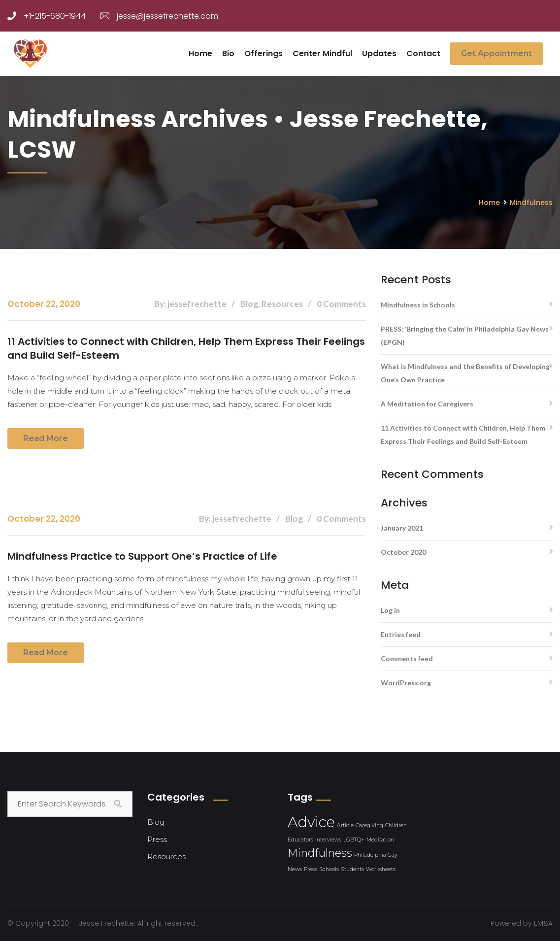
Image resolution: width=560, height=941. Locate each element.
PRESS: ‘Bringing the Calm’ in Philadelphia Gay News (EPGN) (465, 336)
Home (200, 53)
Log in (390, 610)
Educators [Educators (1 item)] (300, 840)
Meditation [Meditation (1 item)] (380, 840)
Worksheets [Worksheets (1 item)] (381, 869)
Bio (228, 53)
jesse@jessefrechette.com (159, 16)
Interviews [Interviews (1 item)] (328, 840)
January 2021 (402, 528)
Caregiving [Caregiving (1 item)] (369, 825)
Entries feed (401, 634)
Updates (379, 53)
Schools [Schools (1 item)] (329, 869)
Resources (166, 857)
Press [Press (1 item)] (311, 869)
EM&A (543, 923)
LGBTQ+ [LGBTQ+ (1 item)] (354, 840)
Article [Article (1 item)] (345, 825)
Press (157, 839)
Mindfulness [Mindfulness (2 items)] (320, 853)
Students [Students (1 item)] (352, 869)
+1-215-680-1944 (47, 16)
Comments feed (407, 658)
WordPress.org (406, 683)
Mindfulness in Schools (418, 305)
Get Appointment (496, 53)
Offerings (264, 53)
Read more (46, 438)
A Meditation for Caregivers (427, 404)
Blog (156, 822)
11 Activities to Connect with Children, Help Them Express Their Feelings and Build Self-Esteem (186, 348)
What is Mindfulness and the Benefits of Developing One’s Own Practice (465, 373)
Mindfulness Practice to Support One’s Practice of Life (142, 556)
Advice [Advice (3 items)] (311, 822)
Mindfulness (531, 202)
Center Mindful (322, 53)
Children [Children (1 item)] (396, 825)
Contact (423, 53)
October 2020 (403, 552)
